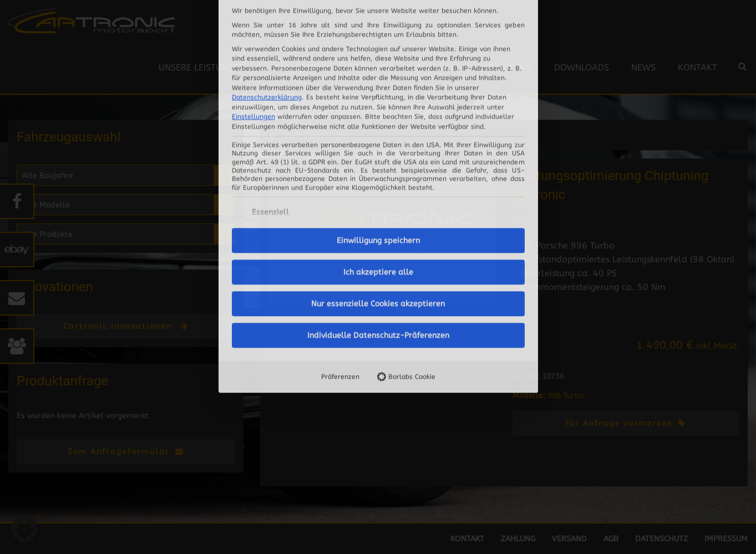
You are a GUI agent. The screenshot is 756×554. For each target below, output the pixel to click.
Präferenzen (340, 262)
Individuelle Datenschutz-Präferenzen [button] (378, 221)
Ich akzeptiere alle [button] (378, 158)
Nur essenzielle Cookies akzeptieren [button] (378, 189)
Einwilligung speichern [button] (378, 126)
